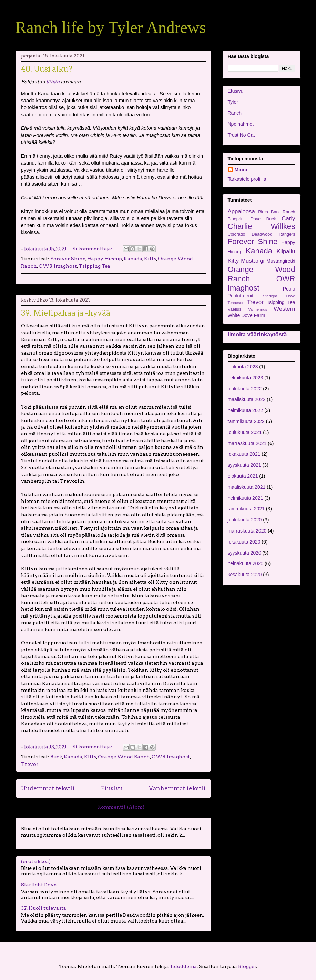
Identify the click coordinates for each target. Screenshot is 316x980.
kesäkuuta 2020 (245, 575)
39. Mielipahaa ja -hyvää (66, 313)
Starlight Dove (39, 885)
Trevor (30, 764)
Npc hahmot (241, 124)
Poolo (289, 289)
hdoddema (184, 966)
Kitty (150, 259)
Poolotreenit (241, 296)
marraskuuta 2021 (247, 443)
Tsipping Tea (94, 266)
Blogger (247, 966)
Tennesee (236, 303)
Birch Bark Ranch (277, 212)
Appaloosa (241, 212)
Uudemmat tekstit (48, 788)
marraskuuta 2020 (247, 531)
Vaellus (235, 309)
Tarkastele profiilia (247, 179)
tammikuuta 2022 (246, 421)
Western (284, 309)
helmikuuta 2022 (246, 410)
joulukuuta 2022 (245, 389)
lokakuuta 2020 (244, 542)
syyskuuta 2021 (244, 465)
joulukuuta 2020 (245, 520)
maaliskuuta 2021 (247, 487)
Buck (56, 757)
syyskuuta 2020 (244, 553)
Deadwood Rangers (273, 234)
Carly (288, 218)
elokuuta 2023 (243, 367)
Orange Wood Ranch (124, 757)
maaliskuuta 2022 (247, 399)
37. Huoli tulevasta (44, 908)
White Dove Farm (247, 315)
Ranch (235, 113)
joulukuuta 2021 (245, 432)
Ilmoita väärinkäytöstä (257, 334)
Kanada (133, 259)
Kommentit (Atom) (121, 807)
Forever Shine (68, 259)
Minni (241, 170)
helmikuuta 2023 (246, 378)
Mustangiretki (281, 261)
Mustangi (253, 261)
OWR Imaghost (58, 266)
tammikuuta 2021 (246, 509)
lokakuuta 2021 (244, 454)
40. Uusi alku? (47, 69)
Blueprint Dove (244, 219)
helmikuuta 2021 (246, 498)
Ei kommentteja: (93, 249)
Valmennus (258, 309)
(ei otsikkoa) (36, 861)
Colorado (237, 234)
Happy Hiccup (105, 259)
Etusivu (112, 788)
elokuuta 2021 (243, 476)
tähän (53, 82)
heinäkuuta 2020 (246, 563)
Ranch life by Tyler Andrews (111, 27)
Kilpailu (286, 251)
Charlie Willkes (262, 226)
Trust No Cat (241, 135)
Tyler (233, 102)
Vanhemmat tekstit (177, 788)
